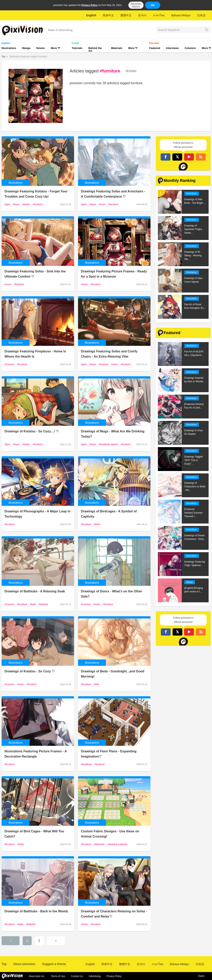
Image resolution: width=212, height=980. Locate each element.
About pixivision (24, 964)
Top (3, 57)
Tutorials (77, 48)
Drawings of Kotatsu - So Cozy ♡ (30, 671)
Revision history (136, 5)
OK (153, 5)
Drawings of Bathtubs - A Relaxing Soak (35, 591)
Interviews (172, 48)
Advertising (95, 976)
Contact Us (77, 976)
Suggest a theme (54, 964)
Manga (26, 48)
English (91, 15)
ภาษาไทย (159, 15)
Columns (190, 48)
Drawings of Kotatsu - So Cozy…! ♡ (32, 431)
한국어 (142, 15)
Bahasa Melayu (181, 15)
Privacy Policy (89, 5)
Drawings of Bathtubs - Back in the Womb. (37, 911)
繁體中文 (126, 15)
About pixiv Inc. (37, 976)
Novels (41, 48)
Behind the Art (95, 49)
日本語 (201, 15)
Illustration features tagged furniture (28, 57)
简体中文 (108, 15)
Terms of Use (58, 976)
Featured (155, 48)
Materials (117, 48)
